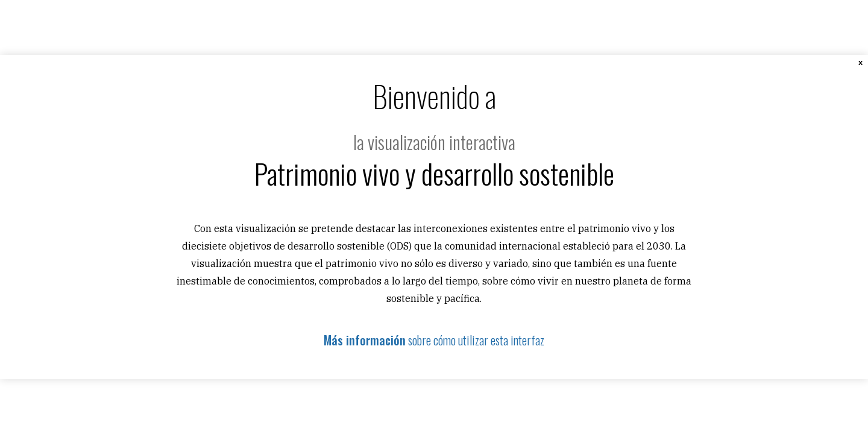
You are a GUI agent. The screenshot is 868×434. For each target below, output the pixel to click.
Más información (365, 340)
